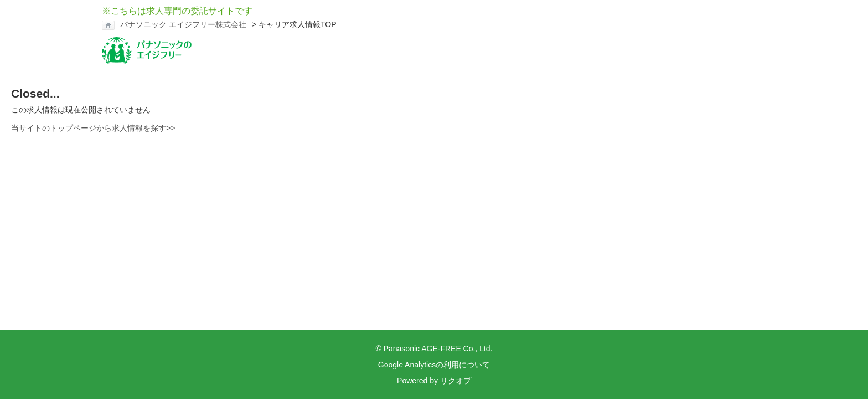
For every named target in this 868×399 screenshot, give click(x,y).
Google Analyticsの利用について (434, 365)
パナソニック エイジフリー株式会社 (183, 24)
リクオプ (456, 381)
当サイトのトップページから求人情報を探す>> (93, 128)
